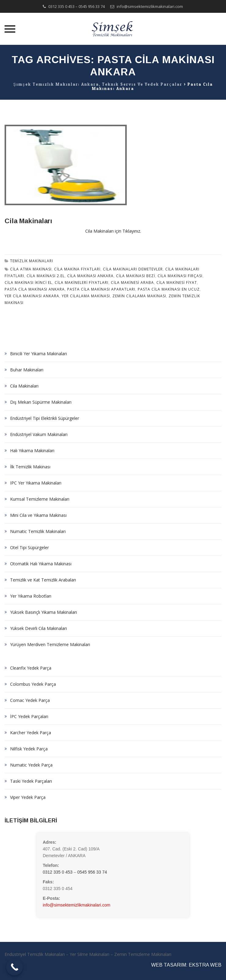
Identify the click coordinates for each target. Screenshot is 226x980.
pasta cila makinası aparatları (101, 289)
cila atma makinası (31, 269)
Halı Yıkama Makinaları (32, 451)
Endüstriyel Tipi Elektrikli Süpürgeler (45, 418)
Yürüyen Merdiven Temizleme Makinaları (50, 644)
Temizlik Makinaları (32, 261)
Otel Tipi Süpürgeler (29, 547)
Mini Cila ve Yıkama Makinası (38, 515)
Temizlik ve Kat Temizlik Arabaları (43, 580)
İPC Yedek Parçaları (29, 716)
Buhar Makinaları (27, 370)
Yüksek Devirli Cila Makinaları (38, 628)
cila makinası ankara (90, 276)
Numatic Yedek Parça (31, 765)
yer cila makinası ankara (32, 296)
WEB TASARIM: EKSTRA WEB (186, 965)
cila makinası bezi (136, 276)
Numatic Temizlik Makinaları (38, 531)
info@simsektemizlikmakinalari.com (150, 6)
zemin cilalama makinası (139, 296)
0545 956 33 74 (92, 6)
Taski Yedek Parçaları (31, 781)
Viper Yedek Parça (28, 797)
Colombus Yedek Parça (33, 684)
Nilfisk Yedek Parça (29, 749)
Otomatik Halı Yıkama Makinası (41, 564)
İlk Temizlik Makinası (30, 467)
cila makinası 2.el (46, 276)
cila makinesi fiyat (177, 283)
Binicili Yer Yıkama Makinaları (38, 354)
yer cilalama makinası (86, 296)
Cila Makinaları (28, 221)
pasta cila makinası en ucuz (169, 289)
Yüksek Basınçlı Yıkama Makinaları (44, 612)
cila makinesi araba (132, 283)
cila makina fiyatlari (77, 269)
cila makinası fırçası (180, 276)
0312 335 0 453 (61, 6)
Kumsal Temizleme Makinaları (40, 499)
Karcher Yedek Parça (31, 733)
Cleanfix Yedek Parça (31, 668)
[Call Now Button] (15, 967)
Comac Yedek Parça (30, 700)
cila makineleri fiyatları (82, 283)
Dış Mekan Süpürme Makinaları (41, 402)
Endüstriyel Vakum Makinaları (39, 434)
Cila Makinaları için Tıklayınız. (113, 231)
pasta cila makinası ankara (35, 289)
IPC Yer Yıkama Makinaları (36, 483)
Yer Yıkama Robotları (31, 596)
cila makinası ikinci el (28, 283)
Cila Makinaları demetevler (133, 269)
